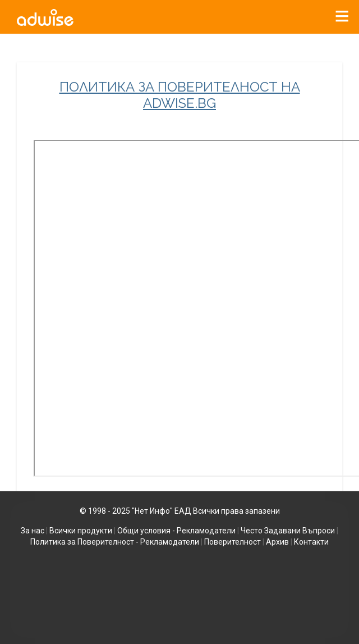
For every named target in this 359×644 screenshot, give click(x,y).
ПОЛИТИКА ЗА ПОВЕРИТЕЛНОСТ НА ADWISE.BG (180, 95)
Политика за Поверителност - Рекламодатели (115, 542)
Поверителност (233, 542)
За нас (33, 531)
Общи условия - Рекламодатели (176, 531)
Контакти (311, 542)
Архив (277, 542)
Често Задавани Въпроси (288, 531)
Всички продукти (81, 531)
